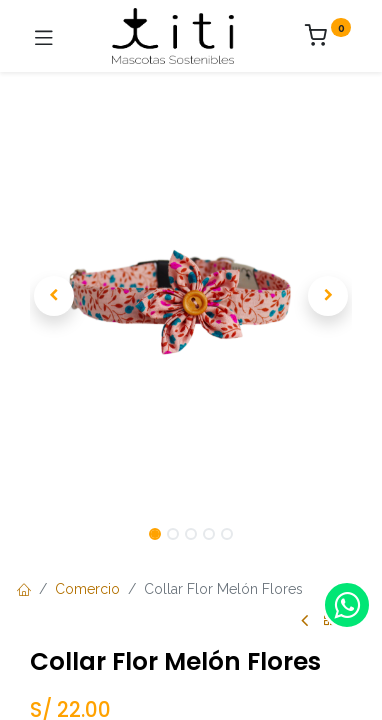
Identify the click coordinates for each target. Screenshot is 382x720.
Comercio (87, 589)
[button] (54, 296)
